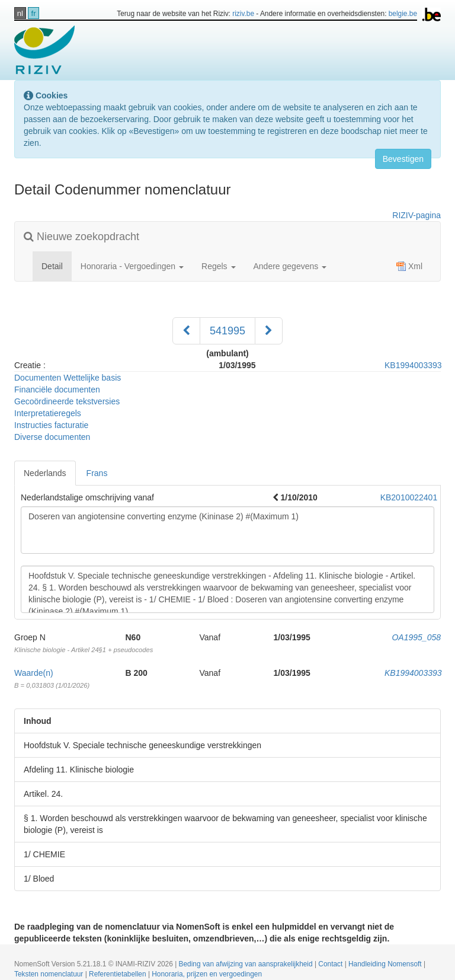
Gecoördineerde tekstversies (67, 401)
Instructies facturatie (51, 425)
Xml (409, 266)
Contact (331, 964)
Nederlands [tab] (45, 473)
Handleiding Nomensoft (386, 964)
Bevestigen (403, 159)
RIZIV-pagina (416, 215)
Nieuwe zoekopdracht (81, 237)
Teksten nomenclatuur (50, 974)
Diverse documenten (52, 437)
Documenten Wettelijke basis (68, 378)
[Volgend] (269, 331)
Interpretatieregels (48, 413)
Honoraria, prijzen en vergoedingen (207, 974)
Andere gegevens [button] (290, 266)
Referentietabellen (118, 974)
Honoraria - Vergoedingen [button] (132, 266)
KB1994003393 (413, 365)
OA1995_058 (416, 637)
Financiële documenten (57, 390)
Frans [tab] (97, 473)
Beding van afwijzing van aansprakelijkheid (247, 964)
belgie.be (403, 14)
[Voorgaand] (186, 331)
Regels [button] (218, 266)
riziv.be (243, 14)
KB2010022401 (409, 497)
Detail (57, 265)
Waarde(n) (34, 673)
